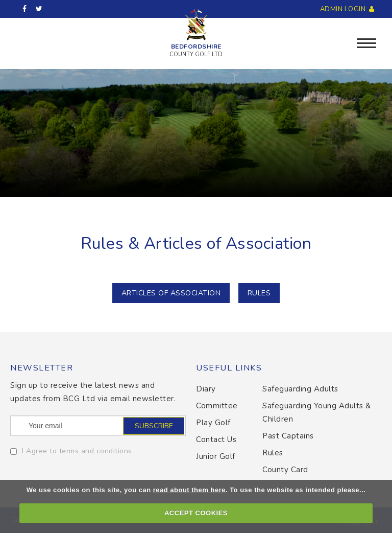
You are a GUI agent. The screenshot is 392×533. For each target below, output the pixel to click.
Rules (273, 453)
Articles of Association (171, 293)
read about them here (189, 490)
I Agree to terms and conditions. (78, 451)
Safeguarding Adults (300, 389)
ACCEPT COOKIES (196, 513)
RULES (259, 293)
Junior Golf (216, 456)
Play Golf (213, 423)
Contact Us (216, 439)
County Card (285, 470)
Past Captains (288, 436)
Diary (206, 389)
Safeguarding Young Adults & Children (317, 412)
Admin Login (348, 9)
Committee (217, 406)
